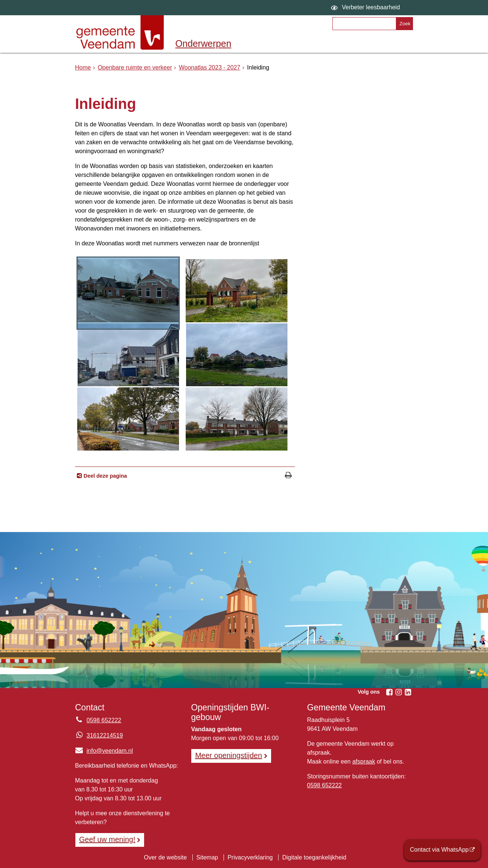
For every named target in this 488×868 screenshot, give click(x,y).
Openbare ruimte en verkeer (135, 67)
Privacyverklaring (250, 857)
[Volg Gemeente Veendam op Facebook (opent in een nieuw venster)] (389, 692)
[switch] (366, 8)
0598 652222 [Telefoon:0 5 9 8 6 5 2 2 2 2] (104, 720)
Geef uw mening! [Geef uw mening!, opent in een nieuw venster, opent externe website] (107, 839)
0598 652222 (324, 785)
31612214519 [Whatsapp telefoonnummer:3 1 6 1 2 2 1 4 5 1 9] (105, 735)
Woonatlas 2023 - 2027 (210, 67)
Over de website (165, 857)
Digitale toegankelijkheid (314, 857)
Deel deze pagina (105, 476)
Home (83, 67)
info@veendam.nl (104, 751)
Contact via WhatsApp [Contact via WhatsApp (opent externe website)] (439, 850)
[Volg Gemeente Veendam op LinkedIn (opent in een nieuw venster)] (408, 692)
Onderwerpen (203, 43)
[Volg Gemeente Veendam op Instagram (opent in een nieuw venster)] (398, 692)
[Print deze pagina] (288, 476)
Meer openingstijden (228, 755)
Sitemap (207, 857)
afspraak (364, 761)
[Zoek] (404, 24)
